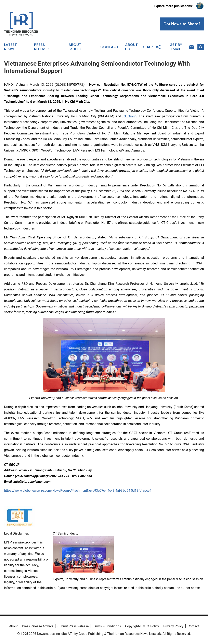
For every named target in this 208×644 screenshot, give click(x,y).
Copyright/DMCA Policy (142, 626)
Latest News (10, 47)
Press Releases (42, 47)
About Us (131, 47)
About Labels (75, 47)
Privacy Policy (173, 626)
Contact (109, 47)
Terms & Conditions (107, 626)
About (13, 626)
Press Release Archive (38, 626)
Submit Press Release (73, 626)
